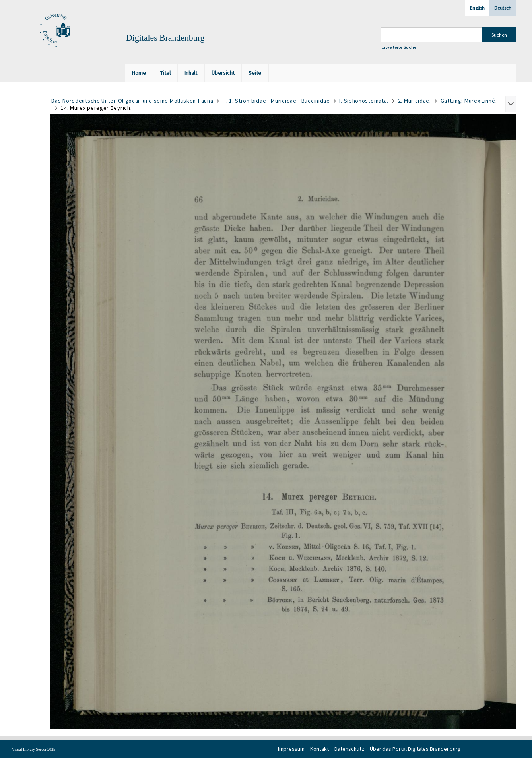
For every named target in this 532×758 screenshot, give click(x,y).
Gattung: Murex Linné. (469, 101)
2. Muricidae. (415, 101)
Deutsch (503, 8)
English (477, 8)
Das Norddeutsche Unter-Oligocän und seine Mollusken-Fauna (132, 101)
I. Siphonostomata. (364, 101)
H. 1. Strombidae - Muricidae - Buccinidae (276, 101)
